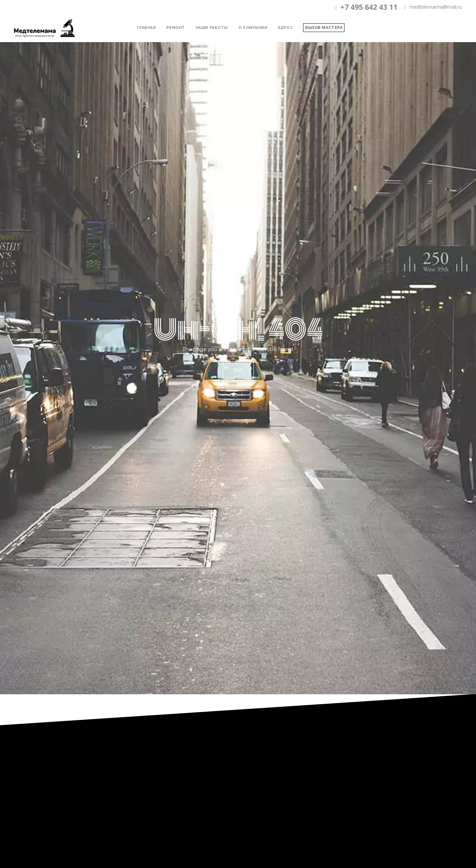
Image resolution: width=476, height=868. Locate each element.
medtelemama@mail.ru (433, 7)
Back (238, 370)
